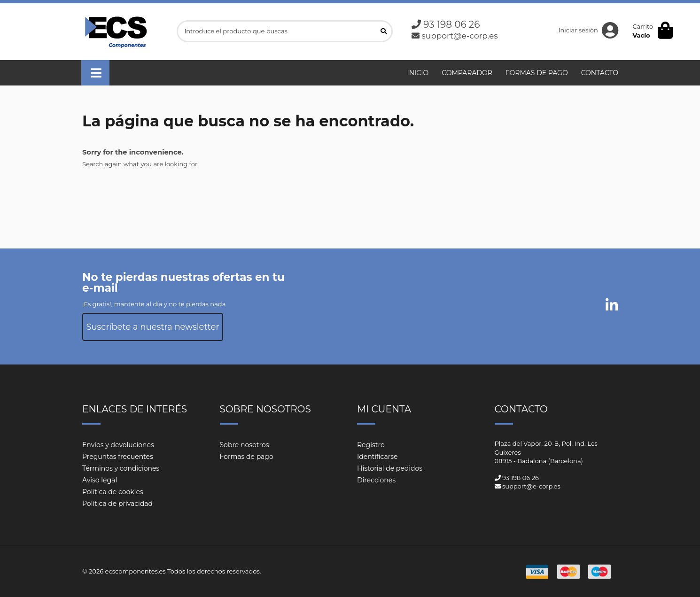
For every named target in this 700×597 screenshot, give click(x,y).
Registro (371, 445)
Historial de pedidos (390, 468)
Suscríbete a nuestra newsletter (152, 327)
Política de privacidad (117, 504)
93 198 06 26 (451, 24)
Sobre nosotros (245, 445)
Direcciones (376, 480)
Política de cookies (113, 492)
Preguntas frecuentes (118, 457)
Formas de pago (247, 457)
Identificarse (377, 457)
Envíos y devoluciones (118, 445)
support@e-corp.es (459, 36)
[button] (95, 73)
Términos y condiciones (121, 468)
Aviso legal (100, 480)
